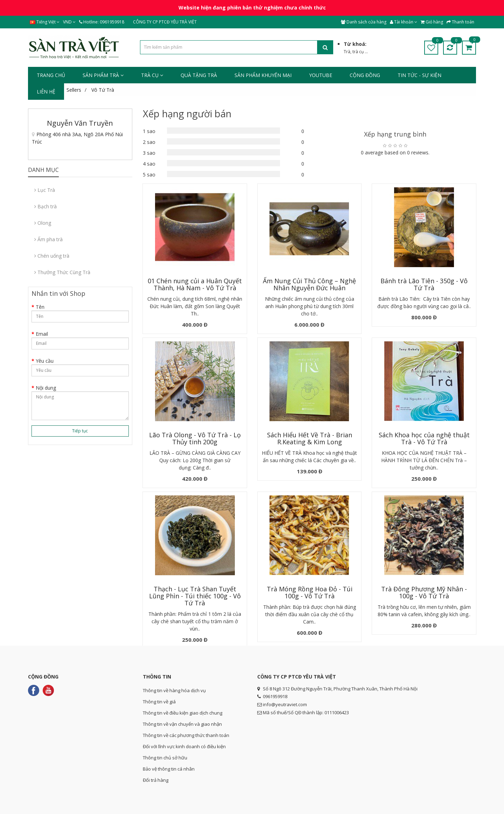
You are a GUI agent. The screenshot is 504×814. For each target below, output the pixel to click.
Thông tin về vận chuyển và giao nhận (182, 724)
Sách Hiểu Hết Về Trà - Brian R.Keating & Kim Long (309, 438)
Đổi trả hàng (156, 780)
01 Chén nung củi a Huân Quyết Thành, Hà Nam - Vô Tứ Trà (195, 284)
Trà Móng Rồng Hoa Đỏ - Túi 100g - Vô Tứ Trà (309, 592)
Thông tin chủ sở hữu (165, 758)
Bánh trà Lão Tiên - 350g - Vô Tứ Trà (423, 284)
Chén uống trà (52, 256)
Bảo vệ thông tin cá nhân (169, 769)
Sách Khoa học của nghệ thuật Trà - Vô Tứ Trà (423, 438)
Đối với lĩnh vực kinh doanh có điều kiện (184, 746)
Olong (43, 223)
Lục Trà (45, 190)
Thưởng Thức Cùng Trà (62, 272)
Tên (40, 307)
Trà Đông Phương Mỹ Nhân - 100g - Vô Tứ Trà (423, 592)
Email (42, 334)
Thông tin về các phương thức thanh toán (186, 735)
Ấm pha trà (48, 239)
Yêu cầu (45, 361)
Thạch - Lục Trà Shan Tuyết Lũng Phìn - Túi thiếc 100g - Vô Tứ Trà (195, 596)
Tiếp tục (80, 431)
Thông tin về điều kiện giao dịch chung (183, 713)
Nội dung (46, 388)
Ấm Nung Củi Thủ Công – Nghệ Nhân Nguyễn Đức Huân (309, 284)
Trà (347, 52)
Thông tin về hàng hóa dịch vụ (174, 690)
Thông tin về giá (159, 702)
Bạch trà (45, 206)
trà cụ (358, 52)
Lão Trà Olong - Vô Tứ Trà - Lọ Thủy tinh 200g (195, 438)
